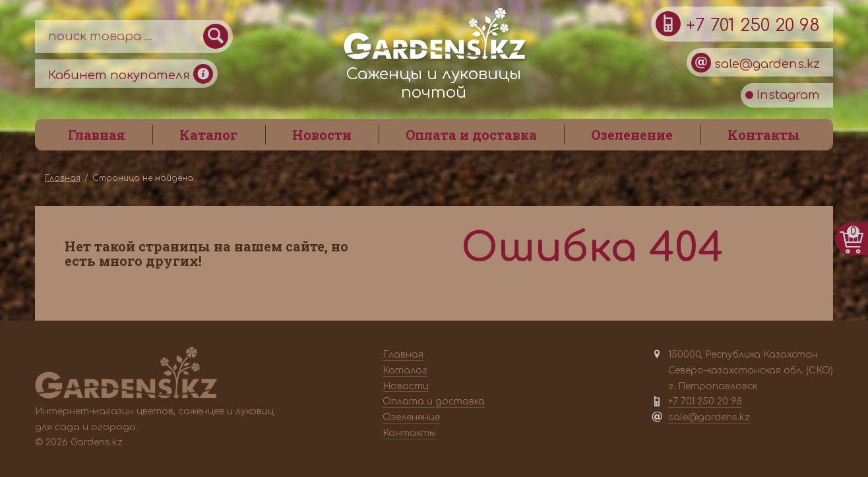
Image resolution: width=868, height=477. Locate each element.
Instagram (783, 95)
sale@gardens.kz (756, 63)
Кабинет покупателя (131, 74)
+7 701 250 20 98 (738, 24)
